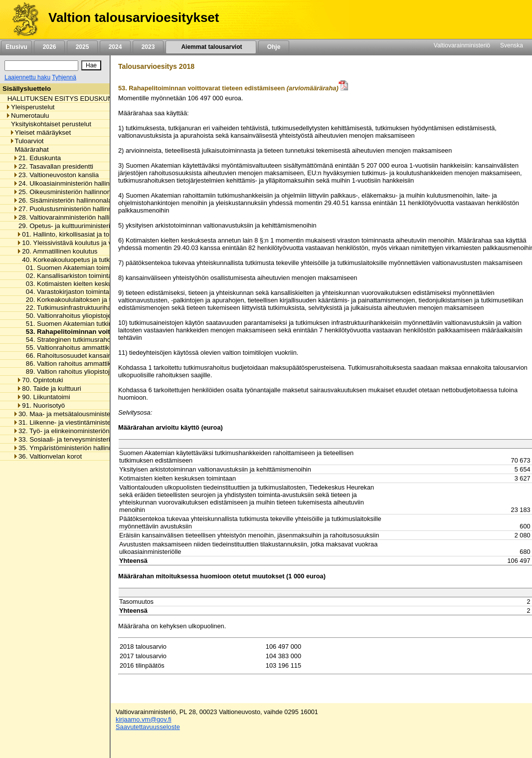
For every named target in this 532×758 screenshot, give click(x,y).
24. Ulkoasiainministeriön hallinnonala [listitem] (71, 183)
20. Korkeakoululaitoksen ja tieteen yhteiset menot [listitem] (97, 300)
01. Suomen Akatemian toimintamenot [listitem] (79, 268)
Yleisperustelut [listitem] (30, 107)
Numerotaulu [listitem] (27, 116)
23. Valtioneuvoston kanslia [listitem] (56, 175)
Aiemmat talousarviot (211, 47)
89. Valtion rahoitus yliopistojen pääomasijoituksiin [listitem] (97, 372)
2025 (82, 47)
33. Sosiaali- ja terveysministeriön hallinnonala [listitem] (84, 439)
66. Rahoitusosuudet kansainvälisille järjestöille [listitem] (92, 356)
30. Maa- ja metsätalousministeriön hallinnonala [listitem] (86, 414)
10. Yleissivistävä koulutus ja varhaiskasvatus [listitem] (86, 243)
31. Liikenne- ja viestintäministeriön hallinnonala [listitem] (86, 422)
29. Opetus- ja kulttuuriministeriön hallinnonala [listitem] (84, 226)
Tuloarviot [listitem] (27, 141)
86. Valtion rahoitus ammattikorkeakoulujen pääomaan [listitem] (103, 364)
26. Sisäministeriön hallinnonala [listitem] (62, 200)
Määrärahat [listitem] (29, 149)
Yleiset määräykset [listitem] (40, 132)
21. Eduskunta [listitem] (37, 158)
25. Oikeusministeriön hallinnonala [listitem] (66, 192)
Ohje (274, 47)
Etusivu (16, 47)
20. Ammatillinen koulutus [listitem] (57, 251)
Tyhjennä (64, 77)
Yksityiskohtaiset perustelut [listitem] (48, 124)
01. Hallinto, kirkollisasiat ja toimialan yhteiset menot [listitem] (96, 234)
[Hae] (91, 65)
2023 (148, 47)
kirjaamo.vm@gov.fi (144, 719)
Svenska (512, 45)
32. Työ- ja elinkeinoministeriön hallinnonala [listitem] (80, 431)
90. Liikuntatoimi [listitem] (43, 397)
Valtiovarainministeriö (462, 45)
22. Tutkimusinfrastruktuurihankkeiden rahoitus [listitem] (92, 308)
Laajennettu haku (27, 77)
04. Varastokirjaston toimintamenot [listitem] (74, 292)
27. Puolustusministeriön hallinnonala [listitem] (71, 209)
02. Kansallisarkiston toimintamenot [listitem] (76, 276)
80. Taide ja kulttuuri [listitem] (49, 388)
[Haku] (41, 66)
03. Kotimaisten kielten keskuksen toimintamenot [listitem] (95, 284)
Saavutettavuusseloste (148, 727)
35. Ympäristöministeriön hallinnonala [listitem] (71, 448)
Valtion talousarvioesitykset (134, 17)
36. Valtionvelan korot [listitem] (47, 456)
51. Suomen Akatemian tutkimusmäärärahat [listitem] (88, 324)
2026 (49, 47)
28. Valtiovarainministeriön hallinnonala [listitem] (73, 217)
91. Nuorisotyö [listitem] (41, 405)
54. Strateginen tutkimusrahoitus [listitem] (71, 340)
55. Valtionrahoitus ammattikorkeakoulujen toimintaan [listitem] (102, 348)
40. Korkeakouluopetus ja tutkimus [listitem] (70, 260)
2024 (115, 47)
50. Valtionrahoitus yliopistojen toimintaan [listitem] (84, 316)
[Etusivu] (22, 19)
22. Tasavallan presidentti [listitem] (53, 166)
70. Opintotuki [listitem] (40, 380)
